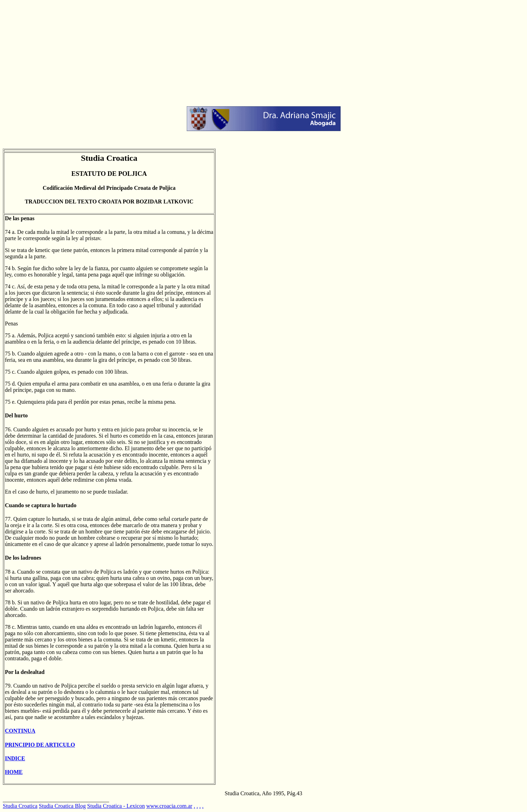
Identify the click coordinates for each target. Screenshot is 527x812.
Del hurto (16, 415)
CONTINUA (20, 731)
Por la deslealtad (25, 672)
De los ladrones (23, 558)
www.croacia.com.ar (169, 806)
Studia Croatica (20, 806)
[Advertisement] (213, 52)
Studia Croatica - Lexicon (116, 806)
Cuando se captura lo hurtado (41, 505)
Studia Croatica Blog (62, 806)
